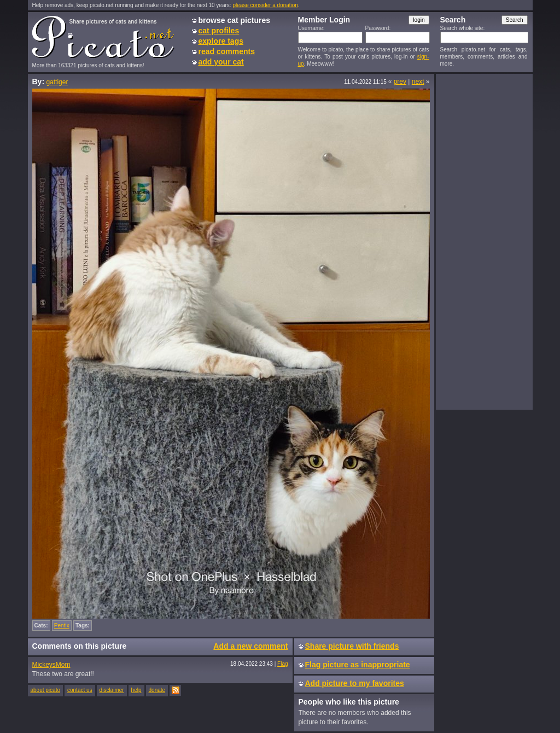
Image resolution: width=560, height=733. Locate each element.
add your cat (221, 62)
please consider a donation (265, 5)
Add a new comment (250, 646)
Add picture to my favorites (355, 683)
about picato (46, 690)
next (418, 82)
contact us (80, 690)
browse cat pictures (235, 20)
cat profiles (219, 31)
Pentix (62, 626)
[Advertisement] (484, 241)
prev (400, 82)
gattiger (57, 82)
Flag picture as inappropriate (358, 665)
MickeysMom (51, 665)
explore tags (221, 41)
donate (157, 690)
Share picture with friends (352, 646)
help (136, 690)
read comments (227, 51)
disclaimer (112, 690)
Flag (282, 664)
